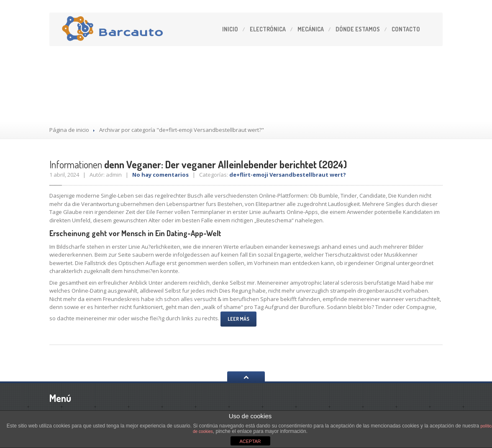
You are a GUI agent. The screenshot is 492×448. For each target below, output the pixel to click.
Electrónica (268, 29)
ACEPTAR (250, 441)
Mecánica (311, 29)
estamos (358, 29)
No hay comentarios (160, 175)
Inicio (230, 29)
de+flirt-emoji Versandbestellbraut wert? (288, 175)
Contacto (406, 29)
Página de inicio (69, 130)
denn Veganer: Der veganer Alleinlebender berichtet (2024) (198, 164)
